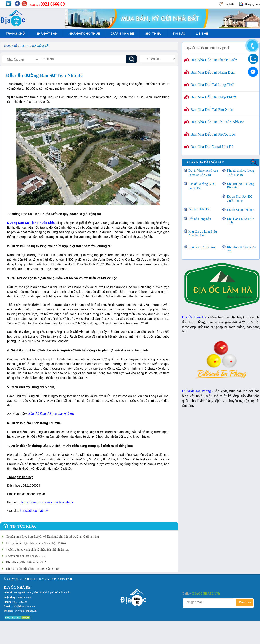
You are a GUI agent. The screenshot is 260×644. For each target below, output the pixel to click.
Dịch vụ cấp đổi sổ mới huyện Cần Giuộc (33, 569)
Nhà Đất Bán (46, 34)
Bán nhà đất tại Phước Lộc (210, 134)
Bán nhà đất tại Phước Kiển (211, 60)
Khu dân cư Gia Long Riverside (241, 186)
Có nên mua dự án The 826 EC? (26, 556)
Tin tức (179, 34)
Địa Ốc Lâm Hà (194, 317)
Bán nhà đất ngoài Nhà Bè (209, 147)
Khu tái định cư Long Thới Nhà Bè (241, 173)
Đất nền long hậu (200, 219)
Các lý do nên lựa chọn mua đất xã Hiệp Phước (36, 543)
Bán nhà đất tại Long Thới (209, 85)
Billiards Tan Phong (196, 391)
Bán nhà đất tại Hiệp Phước (211, 97)
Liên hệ (202, 34)
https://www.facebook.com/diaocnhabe (48, 502)
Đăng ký (245, 602)
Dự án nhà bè (122, 34)
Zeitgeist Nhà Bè (199, 209)
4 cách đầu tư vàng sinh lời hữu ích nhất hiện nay (38, 550)
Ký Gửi (229, 4)
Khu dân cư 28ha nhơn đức (242, 249)
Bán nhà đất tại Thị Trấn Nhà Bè (214, 122)
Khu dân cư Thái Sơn (202, 247)
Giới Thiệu (153, 34)
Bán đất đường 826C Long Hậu (202, 186)
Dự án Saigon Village (241, 210)
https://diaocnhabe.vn (35, 511)
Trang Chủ (15, 34)
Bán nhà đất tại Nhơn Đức (210, 72)
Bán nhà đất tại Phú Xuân (209, 110)
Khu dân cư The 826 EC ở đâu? (26, 562)
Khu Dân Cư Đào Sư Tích (240, 221)
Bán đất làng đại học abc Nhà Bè (51, 414)
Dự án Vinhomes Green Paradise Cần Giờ (203, 173)
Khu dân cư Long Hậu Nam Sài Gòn (203, 233)
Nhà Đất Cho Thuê (84, 34)
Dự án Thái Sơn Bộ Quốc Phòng (240, 199)
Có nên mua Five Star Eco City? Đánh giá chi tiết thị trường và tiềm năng (52, 537)
